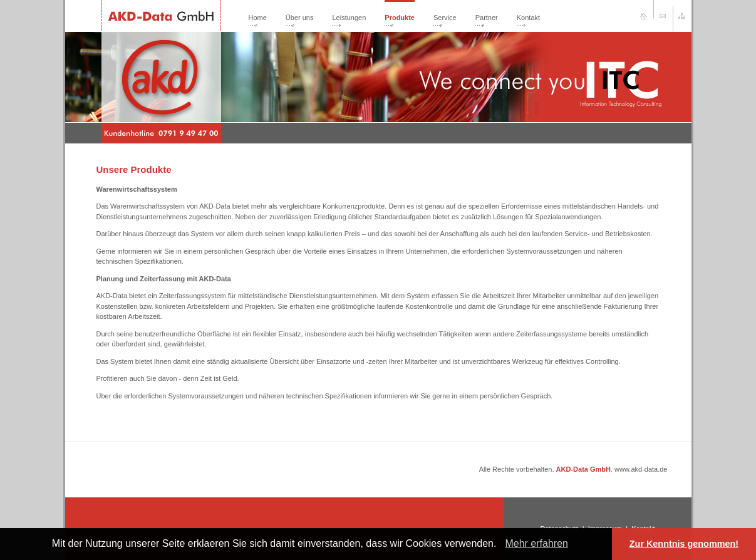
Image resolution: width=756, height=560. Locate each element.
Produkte (400, 18)
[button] (501, 545)
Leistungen (349, 18)
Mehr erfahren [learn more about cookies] (536, 543)
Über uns (300, 18)
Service (445, 18)
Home (258, 18)
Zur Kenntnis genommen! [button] (684, 544)
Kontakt (528, 18)
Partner (487, 18)
